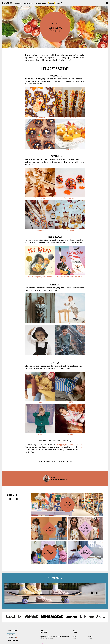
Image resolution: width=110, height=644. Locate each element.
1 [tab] (51, 607)
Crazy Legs (40, 402)
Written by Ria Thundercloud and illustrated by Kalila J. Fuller (70, 276)
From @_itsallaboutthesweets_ (70, 117)
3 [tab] (55, 607)
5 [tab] (59, 607)
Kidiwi (70, 324)
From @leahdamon (40, 230)
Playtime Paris (18, 3)
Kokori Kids (70, 356)
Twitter (55, 461)
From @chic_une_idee (40, 198)
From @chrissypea (70, 149)
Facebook (47, 461)
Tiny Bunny (40, 324)
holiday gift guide (62, 444)
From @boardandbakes (40, 149)
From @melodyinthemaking (70, 198)
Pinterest (62, 461)
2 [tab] (53, 607)
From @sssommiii (70, 230)
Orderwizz (90, 638)
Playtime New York (28, 3)
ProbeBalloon (40, 356)
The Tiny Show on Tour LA (41, 3)
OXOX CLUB (70, 402)
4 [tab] (57, 607)
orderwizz (51, 3)
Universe (74, 638)
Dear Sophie (70, 434)
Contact (74, 636)
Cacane (40, 434)
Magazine (59, 3)
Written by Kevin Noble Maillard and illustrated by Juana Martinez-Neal (40, 277)
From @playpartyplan (40, 117)
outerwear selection (76, 444)
